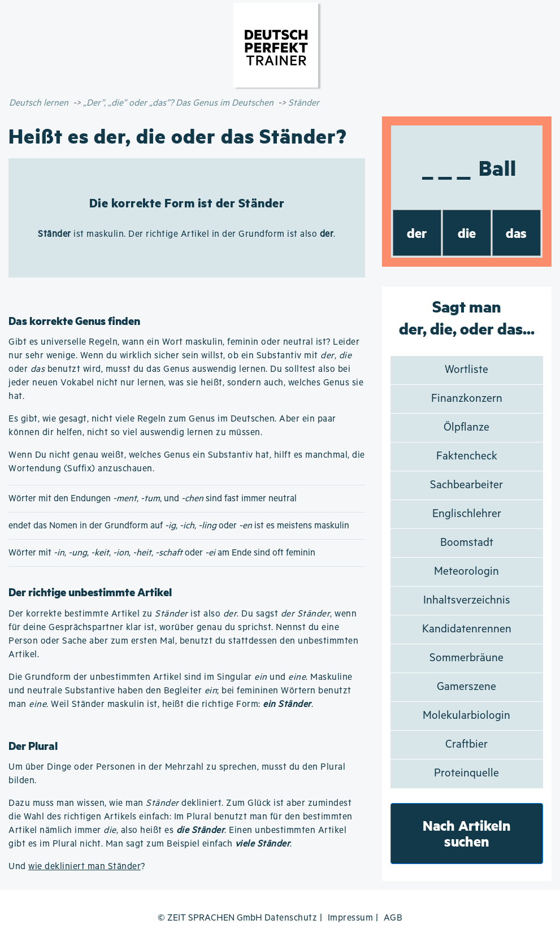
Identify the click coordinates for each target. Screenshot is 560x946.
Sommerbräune (466, 658)
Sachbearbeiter (466, 485)
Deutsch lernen (39, 103)
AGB (393, 918)
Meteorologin (466, 572)
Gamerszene (466, 687)
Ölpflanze (466, 428)
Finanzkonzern (467, 399)
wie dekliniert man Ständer (84, 867)
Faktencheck (467, 456)
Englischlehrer (467, 514)
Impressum (351, 918)
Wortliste (466, 370)
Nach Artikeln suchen (467, 833)
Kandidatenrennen (467, 629)
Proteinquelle (466, 773)
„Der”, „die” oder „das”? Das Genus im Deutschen (178, 103)
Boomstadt (467, 543)
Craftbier (466, 745)
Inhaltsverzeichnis (467, 600)
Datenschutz (291, 918)
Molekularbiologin (466, 716)
